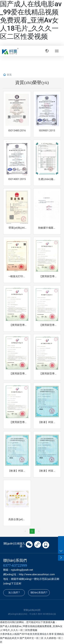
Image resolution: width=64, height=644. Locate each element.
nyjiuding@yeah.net (22, 570)
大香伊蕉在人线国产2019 (13, 634)
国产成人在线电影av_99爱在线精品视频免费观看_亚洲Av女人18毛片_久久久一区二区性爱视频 (31, 20)
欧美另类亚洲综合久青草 (41, 634)
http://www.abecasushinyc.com (37, 574)
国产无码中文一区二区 (32, 638)
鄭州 (40, 614)
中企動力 (33, 614)
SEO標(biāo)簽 (49, 614)
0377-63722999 (15, 565)
